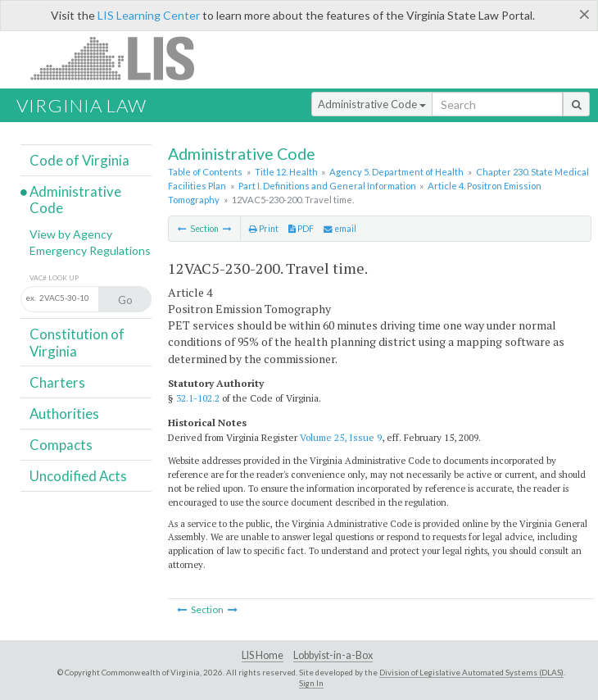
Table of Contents (205, 172)
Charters (57, 382)
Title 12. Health (286, 172)
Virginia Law (82, 105)
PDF (301, 229)
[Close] (584, 14)
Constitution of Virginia (77, 342)
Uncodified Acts (78, 476)
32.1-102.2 (198, 398)
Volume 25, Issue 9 (341, 437)
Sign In (311, 683)
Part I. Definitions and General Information (327, 186)
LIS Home (263, 655)
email (340, 229)
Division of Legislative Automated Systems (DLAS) (471, 672)
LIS (122, 58)
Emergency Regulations (90, 250)
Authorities (64, 414)
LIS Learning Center (149, 15)
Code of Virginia (79, 160)
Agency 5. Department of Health (396, 172)
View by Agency (71, 234)
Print (264, 229)
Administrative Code (372, 104)
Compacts (61, 445)
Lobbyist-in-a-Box (333, 655)
